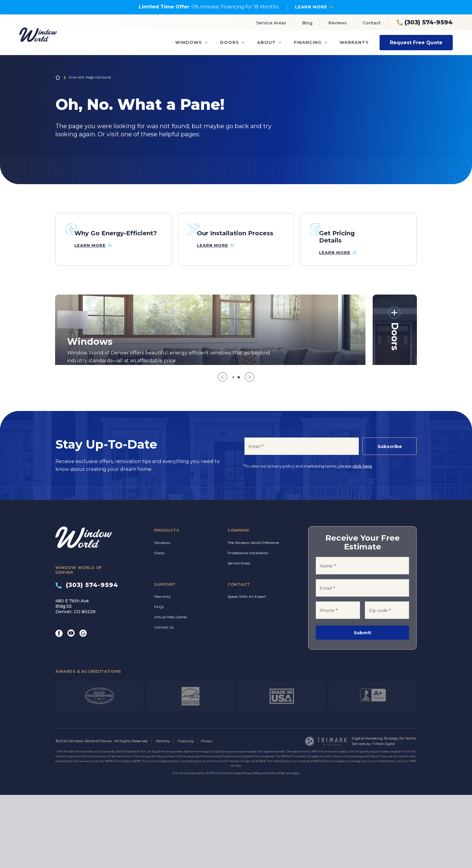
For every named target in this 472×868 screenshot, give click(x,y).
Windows (189, 42)
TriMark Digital (385, 817)
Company (239, 604)
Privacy (212, 814)
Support (165, 658)
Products (167, 604)
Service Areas (271, 23)
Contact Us (164, 701)
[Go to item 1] (233, 451)
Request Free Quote (416, 42)
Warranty (354, 42)
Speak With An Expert (247, 670)
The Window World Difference (253, 616)
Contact (372, 23)
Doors (230, 42)
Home (58, 77)
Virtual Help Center (171, 691)
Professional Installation (248, 626)
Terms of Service (279, 846)
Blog (307, 23)
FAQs (159, 680)
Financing (308, 42)
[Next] (250, 451)
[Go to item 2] (239, 451)
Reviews (338, 23)
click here (362, 540)
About (266, 42)
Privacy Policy (252, 846)
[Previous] (222, 451)
